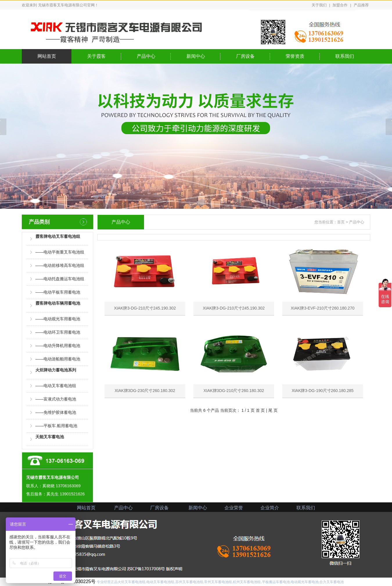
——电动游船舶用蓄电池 (58, 359)
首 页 (260, 410)
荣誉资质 (295, 56)
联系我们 (345, 56)
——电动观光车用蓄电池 (58, 319)
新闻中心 (196, 56)
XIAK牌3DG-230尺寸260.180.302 (145, 358)
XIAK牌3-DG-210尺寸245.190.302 (145, 276)
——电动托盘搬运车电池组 (60, 279)
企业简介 (270, 508)
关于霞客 (96, 56)
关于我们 (319, 5)
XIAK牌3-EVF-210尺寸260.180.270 (323, 276)
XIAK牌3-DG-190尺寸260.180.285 (323, 358)
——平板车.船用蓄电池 (56, 426)
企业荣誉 (234, 508)
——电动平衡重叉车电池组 (60, 252)
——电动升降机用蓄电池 (58, 346)
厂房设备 (245, 56)
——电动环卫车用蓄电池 (58, 332)
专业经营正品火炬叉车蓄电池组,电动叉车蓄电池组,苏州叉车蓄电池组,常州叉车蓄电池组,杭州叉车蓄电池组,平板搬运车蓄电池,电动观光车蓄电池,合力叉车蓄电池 (220, 582)
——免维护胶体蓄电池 (56, 412)
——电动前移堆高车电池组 (60, 265)
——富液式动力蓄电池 (56, 399)
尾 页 (273, 410)
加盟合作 (340, 5)
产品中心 (146, 56)
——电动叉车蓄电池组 (56, 386)
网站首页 (47, 56)
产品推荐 (361, 5)
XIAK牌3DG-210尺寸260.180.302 (234, 358)
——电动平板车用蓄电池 (58, 292)
